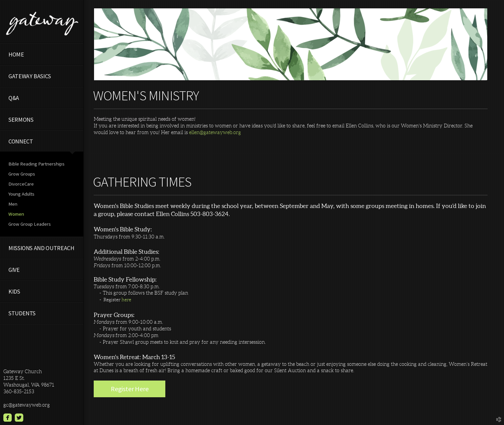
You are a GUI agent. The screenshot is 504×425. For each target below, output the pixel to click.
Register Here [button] (130, 389)
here (126, 300)
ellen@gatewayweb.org (215, 132)
